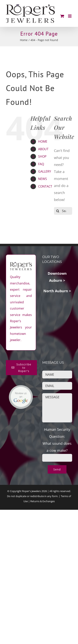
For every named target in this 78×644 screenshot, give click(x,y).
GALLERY (45, 171)
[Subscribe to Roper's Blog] (21, 368)
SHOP (42, 156)
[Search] (58, 211)
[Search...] (63, 211)
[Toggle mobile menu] (70, 16)
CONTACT (45, 186)
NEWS (43, 179)
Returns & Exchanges (43, 501)
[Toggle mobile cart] (62, 16)
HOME (43, 141)
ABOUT (43, 149)
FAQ (41, 164)
